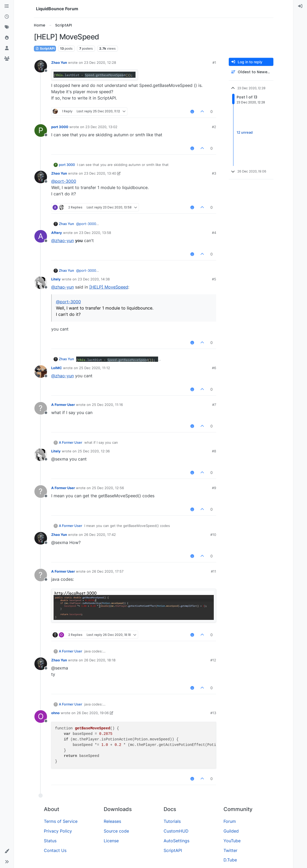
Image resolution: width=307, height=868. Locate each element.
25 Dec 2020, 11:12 (95, 368)
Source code (116, 831)
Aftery (57, 233)
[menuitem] (300, 6)
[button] (7, 851)
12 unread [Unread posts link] (245, 132)
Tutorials (172, 821)
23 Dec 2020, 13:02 (101, 127)
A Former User (63, 405)
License (111, 841)
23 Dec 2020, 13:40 (100, 173)
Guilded (231, 831)
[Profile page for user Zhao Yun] (41, 66)
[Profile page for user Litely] (41, 283)
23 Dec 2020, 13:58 (95, 233)
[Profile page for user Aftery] (41, 236)
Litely (56, 279)
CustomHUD (176, 831)
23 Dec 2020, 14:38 (94, 279)
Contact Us (55, 850)
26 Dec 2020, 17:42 (100, 535)
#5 (214, 279)
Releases (112, 821)
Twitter (230, 850)
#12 (213, 660)
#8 (214, 451)
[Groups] (7, 59)
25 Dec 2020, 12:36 (94, 451)
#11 (214, 571)
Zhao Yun (59, 62)
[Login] (300, 6)
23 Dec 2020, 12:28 (100, 62)
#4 (214, 233)
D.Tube (230, 860)
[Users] (7, 48)
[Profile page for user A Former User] (41, 408)
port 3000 (60, 127)
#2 (214, 127)
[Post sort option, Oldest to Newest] (251, 72)
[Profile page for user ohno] (41, 717)
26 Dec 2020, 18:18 (100, 660)
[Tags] (7, 27)
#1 (214, 62)
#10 (213, 535)
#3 (214, 173)
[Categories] (7, 6)
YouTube (232, 841)
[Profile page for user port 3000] (41, 130)
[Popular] (7, 38)
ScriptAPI (45, 48)
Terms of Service (61, 821)
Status (50, 841)
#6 (214, 368)
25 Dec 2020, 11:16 (107, 405)
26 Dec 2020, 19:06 (93, 713)
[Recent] (7, 17)
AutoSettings (176, 841)
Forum (230, 821)
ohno (55, 713)
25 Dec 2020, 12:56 (108, 488)
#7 (214, 405)
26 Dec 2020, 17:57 (108, 571)
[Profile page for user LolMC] (41, 372)
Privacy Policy (58, 831)
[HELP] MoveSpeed (109, 287)
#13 (213, 713)
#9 (214, 488)
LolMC (57, 368)
